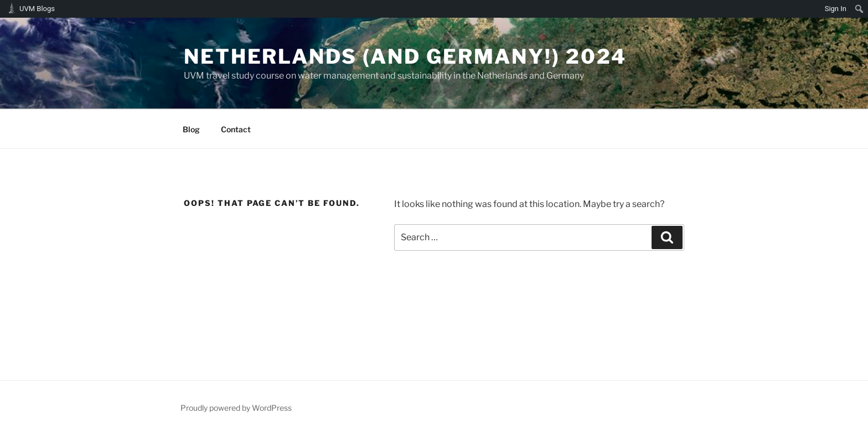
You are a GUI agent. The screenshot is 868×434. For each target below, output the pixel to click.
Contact (236, 129)
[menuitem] (859, 9)
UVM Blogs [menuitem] (37, 9)
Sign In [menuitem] (836, 9)
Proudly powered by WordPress (236, 408)
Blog (191, 129)
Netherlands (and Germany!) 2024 (405, 56)
